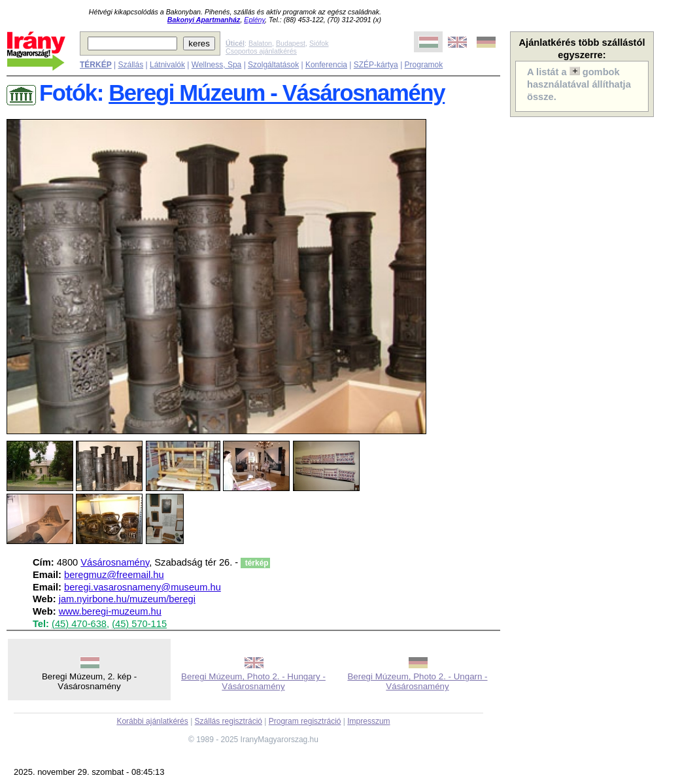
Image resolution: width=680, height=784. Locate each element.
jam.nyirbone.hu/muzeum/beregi (127, 599)
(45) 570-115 (139, 624)
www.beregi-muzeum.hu (110, 611)
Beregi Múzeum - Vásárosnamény (277, 93)
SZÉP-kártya (376, 65)
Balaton (260, 43)
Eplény (254, 20)
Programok (424, 65)
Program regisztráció (305, 721)
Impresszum (368, 721)
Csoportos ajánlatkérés (261, 51)
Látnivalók (167, 65)
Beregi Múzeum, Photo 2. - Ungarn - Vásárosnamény (417, 681)
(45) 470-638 (79, 624)
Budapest (291, 43)
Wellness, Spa (216, 65)
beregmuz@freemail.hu (114, 575)
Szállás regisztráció (229, 721)
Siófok (319, 43)
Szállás (130, 65)
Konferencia (326, 65)
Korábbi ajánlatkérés (152, 721)
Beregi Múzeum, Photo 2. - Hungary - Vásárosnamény (253, 681)
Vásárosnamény (115, 562)
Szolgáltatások (273, 65)
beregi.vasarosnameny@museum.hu (143, 587)
